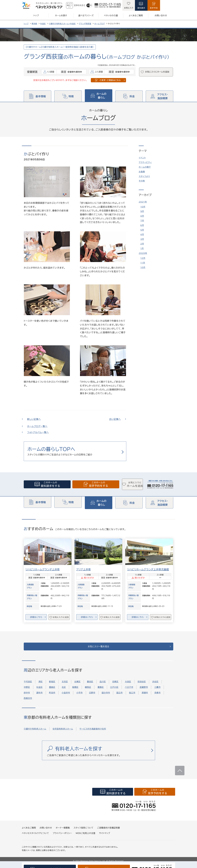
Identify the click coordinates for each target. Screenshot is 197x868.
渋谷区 (155, 685)
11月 (143, 263)
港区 (41, 685)
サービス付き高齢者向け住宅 (93, 732)
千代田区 (28, 685)
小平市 (80, 696)
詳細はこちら (36, 617)
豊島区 (52, 690)
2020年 (143, 253)
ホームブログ (100, 24)
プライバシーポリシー (62, 836)
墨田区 (90, 685)
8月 (142, 216)
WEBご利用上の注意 (85, 836)
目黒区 (115, 685)
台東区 (78, 685)
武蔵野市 (144, 690)
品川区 (103, 685)
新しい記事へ (34, 419)
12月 (143, 258)
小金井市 (66, 696)
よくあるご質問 (29, 831)
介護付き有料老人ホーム (35, 732)
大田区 (128, 685)
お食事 (142, 172)
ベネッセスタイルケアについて (35, 836)
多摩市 (157, 696)
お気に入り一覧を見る (99, 648)
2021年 (143, 202)
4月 (142, 234)
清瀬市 (145, 696)
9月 (142, 211)
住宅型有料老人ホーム (63, 732)
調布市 (40, 696)
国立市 (119, 696)
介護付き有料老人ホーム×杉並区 (62, 24)
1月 (142, 248)
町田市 (52, 696)
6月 (142, 225)
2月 (142, 244)
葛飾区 (101, 690)
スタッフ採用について (83, 831)
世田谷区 (142, 685)
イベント (142, 158)
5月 (142, 230)
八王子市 (129, 690)
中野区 (27, 690)
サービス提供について (76, 5)
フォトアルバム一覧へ (38, 432)
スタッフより (144, 176)
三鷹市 (157, 690)
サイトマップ (105, 836)
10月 (143, 207)
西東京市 (28, 701)
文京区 (65, 685)
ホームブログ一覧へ (37, 426)
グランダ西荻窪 (85, 24)
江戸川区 (114, 690)
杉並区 (43, 24)
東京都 (34, 24)
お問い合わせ (46, 831)
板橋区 (75, 690)
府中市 (27, 696)
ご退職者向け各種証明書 (108, 831)
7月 (142, 221)
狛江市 (132, 696)
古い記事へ (115, 419)
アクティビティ (145, 162)
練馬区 (88, 690)
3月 (142, 239)
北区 (64, 690)
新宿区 (52, 685)
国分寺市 (106, 696)
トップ (26, 24)
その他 (142, 181)
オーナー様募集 (63, 831)
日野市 (92, 696)
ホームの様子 (145, 167)
